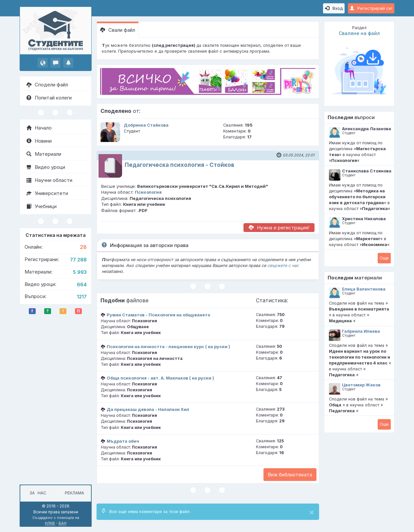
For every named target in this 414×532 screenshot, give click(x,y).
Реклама (74, 493)
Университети (47, 193)
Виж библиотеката (290, 475)
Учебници (42, 206)
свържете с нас (283, 266)
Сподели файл (47, 85)
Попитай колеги (49, 98)
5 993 (80, 272)
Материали (44, 154)
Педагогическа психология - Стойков (180, 165)
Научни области (49, 180)
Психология (148, 192)
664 (82, 284)
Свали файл (118, 30)
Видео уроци (46, 167)
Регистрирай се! (371, 8)
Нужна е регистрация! (279, 228)
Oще (384, 258)
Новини (39, 141)
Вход (334, 8)
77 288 (78, 260)
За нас (37, 493)
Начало (39, 128)
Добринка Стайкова (146, 125)
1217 (82, 297)
